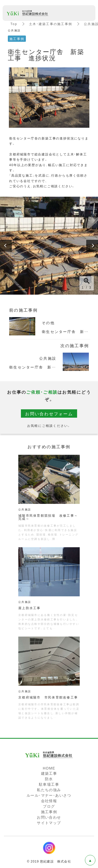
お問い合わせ (49, 817)
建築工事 (49, 773)
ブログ (49, 806)
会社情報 (49, 801)
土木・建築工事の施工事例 (51, 24)
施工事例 (49, 812)
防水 (49, 779)
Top (14, 24)
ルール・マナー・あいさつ (49, 795)
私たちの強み (49, 790)
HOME (49, 768)
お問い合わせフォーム (49, 413)
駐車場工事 (49, 784)
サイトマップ (49, 823)
